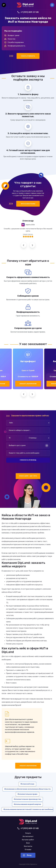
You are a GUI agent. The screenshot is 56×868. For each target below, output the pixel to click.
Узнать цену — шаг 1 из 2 (28, 476)
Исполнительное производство (27, 799)
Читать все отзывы (28, 204)
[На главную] (25, 5)
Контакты (28, 846)
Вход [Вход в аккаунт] (52, 5)
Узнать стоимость (28, 56)
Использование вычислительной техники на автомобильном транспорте (28, 809)
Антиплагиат (28, 837)
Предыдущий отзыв (24, 245)
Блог (28, 843)
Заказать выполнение (28, 384)
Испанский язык (27, 784)
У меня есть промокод (28, 460)
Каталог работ (28, 840)
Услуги (28, 833)
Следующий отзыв (32, 245)
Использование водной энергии (27, 804)
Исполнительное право (27, 794)
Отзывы (28, 850)
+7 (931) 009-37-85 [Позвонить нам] (28, 12)
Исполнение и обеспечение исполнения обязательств (27, 789)
